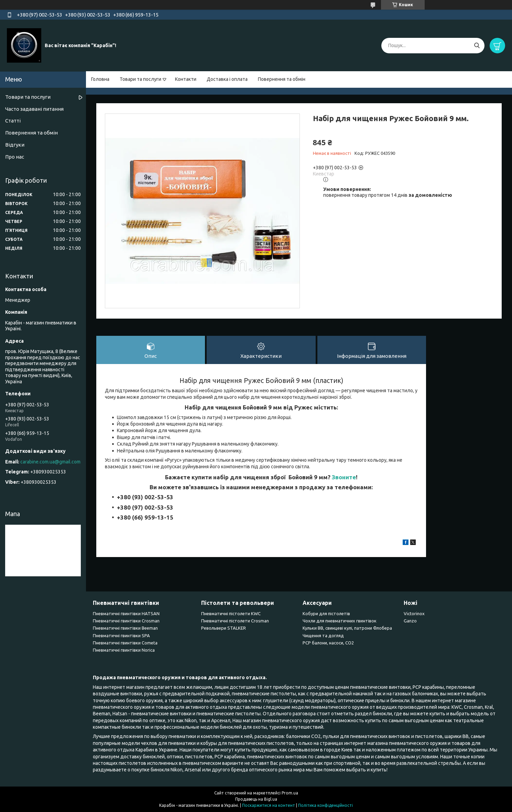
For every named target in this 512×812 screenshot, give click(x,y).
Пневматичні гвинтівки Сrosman (126, 621)
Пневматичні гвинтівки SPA (121, 635)
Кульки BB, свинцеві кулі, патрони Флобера (347, 628)
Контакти (186, 79)
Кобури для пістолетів (326, 613)
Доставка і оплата (227, 79)
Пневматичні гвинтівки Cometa (125, 643)
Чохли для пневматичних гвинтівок (340, 621)
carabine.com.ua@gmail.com (50, 462)
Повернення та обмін (282, 79)
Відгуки (15, 145)
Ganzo (410, 621)
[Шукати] (477, 46)
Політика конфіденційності (325, 805)
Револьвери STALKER (224, 628)
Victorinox (414, 613)
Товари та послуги (140, 79)
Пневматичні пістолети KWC (231, 613)
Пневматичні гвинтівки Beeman (125, 628)
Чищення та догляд (323, 635)
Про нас (15, 157)
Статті (13, 121)
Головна (100, 79)
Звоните (344, 477)
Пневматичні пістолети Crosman (235, 621)
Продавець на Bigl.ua (256, 799)
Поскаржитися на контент (269, 805)
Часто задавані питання (34, 109)
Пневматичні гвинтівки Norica (124, 650)
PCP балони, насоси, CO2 (328, 643)
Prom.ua (290, 793)
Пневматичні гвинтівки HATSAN (126, 613)
